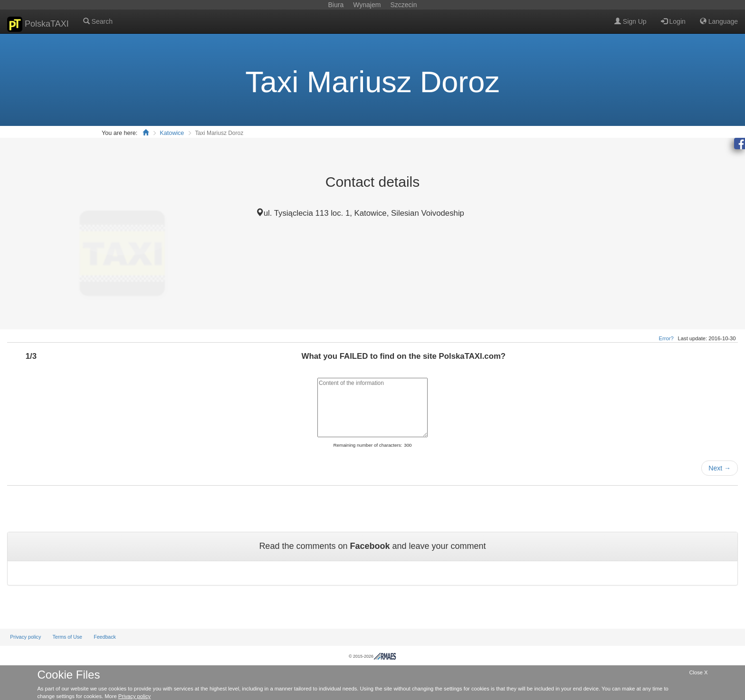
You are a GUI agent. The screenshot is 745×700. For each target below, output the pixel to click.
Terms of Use (67, 637)
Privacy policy (25, 637)
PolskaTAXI (38, 24)
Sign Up (630, 21)
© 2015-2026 (372, 656)
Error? (666, 338)
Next (720, 468)
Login (673, 21)
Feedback (105, 637)
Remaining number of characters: (368, 445)
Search (98, 21)
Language (719, 21)
